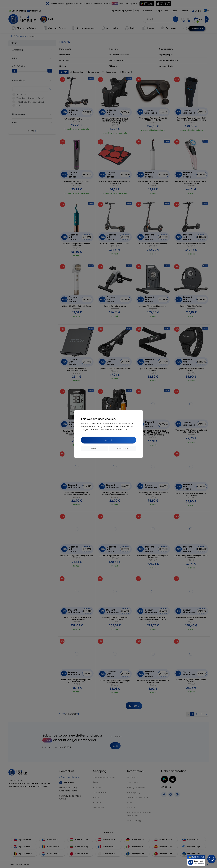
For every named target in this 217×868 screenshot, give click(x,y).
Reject (95, 448)
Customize (123, 448)
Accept (109, 440)
